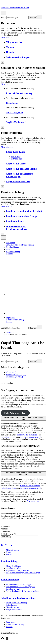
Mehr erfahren (7, 37)
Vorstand (11, 47)
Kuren (9, 249)
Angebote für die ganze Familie (22, 169)
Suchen (33, 18)
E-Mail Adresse (8, 534)
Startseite (10, 332)
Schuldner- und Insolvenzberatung (20, 245)
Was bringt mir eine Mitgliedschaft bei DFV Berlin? (21, 446)
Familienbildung (13, 247)
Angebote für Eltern (16, 164)
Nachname (6, 531)
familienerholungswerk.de (31, 437)
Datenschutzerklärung (15, 320)
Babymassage (17, 159)
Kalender (10, 254)
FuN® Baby (16, 157)
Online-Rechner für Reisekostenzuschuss (16, 228)
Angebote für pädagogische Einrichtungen (20, 175)
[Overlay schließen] (3, 62)
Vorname (5, 529)
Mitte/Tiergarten (14, 113)
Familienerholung (13, 252)
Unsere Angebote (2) (14, 377)
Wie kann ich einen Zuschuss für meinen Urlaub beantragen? (23, 474)
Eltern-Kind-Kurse (16, 152)
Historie (10, 52)
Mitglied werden (14, 42)
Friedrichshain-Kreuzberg (19, 93)
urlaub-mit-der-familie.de (27, 435)
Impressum (10, 318)
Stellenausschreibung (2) (16, 375)
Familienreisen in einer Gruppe (22, 216)
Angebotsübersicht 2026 (18, 182)
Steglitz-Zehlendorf (16, 122)
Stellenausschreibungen (18, 57)
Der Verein (10, 243)
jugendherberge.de (8, 437)
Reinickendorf (13, 103)
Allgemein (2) (12, 372)
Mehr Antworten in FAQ (15, 413)
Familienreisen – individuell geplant (24, 211)
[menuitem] (26, 243)
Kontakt (9, 322)
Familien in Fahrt (15, 221)
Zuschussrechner (33, 501)
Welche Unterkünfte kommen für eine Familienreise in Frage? (23, 418)
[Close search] (40, 17)
